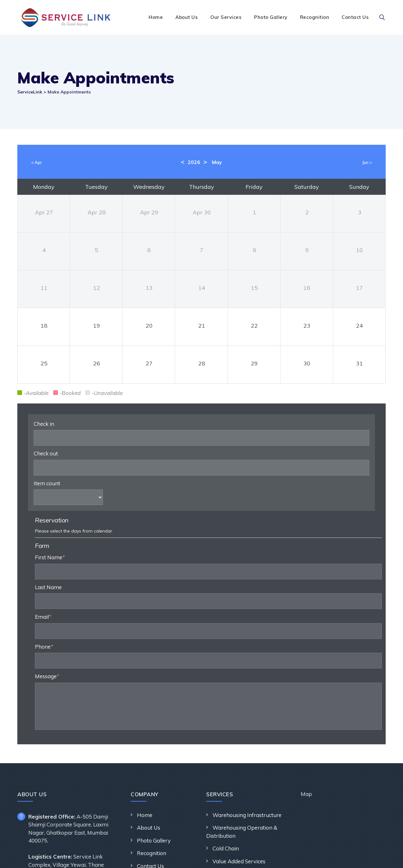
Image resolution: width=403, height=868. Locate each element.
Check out (46, 453)
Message (209, 580)
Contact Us (355, 17)
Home (156, 17)
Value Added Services (239, 764)
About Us (187, 17)
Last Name (211, 490)
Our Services (226, 17)
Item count (47, 483)
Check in (44, 424)
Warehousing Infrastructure (247, 718)
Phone (207, 550)
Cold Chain (226, 752)
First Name (213, 461)
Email (206, 520)
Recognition (315, 17)
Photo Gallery (271, 17)
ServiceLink (198, 856)
